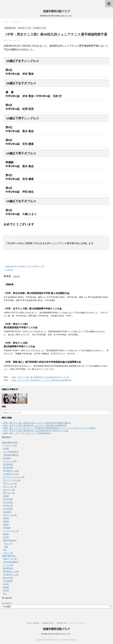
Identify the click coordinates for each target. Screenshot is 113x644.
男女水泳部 (8, 578)
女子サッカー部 (10, 487)
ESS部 (6, 449)
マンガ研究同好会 (11, 452)
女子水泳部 (8, 502)
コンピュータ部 (10, 461)
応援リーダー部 (10, 515)
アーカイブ (7, 603)
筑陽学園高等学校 (10, 443)
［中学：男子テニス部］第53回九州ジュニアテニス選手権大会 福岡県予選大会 (36, 423)
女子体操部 (8, 581)
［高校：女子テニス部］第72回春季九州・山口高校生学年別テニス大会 (40, 377)
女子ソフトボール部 (12, 480)
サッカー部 (8, 565)
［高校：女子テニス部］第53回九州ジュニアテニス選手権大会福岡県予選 (34, 425)
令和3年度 (9, 270)
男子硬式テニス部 (24, 266)
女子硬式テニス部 (38, 266)
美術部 (6, 518)
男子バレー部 (9, 493)
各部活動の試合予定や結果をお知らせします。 (56, 634)
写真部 (6, 521)
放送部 (6, 525)
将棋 (6, 547)
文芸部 (6, 537)
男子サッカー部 (10, 483)
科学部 (6, 584)
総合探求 (7, 458)
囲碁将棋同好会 (10, 540)
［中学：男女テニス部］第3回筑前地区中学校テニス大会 (21, 326)
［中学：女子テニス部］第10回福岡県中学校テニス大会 (33, 309)
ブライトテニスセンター (78, 623)
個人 (5, 550)
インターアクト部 (11, 531)
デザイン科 (8, 553)
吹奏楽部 (7, 528)
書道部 (6, 534)
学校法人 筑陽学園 (33, 623)
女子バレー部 (9, 490)
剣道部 (6, 590)
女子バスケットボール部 (14, 477)
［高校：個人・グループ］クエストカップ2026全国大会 (26, 433)
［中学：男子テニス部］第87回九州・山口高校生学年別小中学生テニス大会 (35, 431)
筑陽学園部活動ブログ (57, 11)
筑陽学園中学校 (11, 266)
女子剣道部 (8, 509)
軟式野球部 (8, 468)
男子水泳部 (8, 499)
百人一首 (8, 544)
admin (17, 276)
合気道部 (7, 512)
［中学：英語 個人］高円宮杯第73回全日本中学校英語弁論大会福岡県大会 (42, 362)
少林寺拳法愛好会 (11, 455)
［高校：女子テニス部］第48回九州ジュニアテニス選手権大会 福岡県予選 (41, 380)
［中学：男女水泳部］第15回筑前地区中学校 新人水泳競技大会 (37, 293)
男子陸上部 (8, 506)
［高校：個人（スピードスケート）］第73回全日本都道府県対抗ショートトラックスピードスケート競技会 (49, 428)
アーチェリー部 (10, 445)
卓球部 (6, 496)
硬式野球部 (8, 464)
